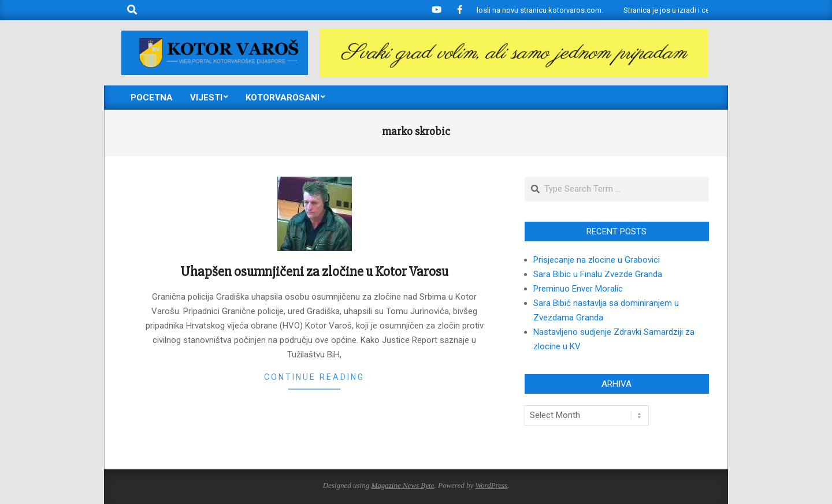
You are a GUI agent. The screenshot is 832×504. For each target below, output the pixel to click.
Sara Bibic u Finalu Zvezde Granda (598, 274)
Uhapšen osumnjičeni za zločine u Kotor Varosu (314, 272)
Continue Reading (314, 377)
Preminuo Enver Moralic (578, 289)
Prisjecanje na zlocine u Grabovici (597, 260)
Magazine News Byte (402, 485)
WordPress (491, 485)
